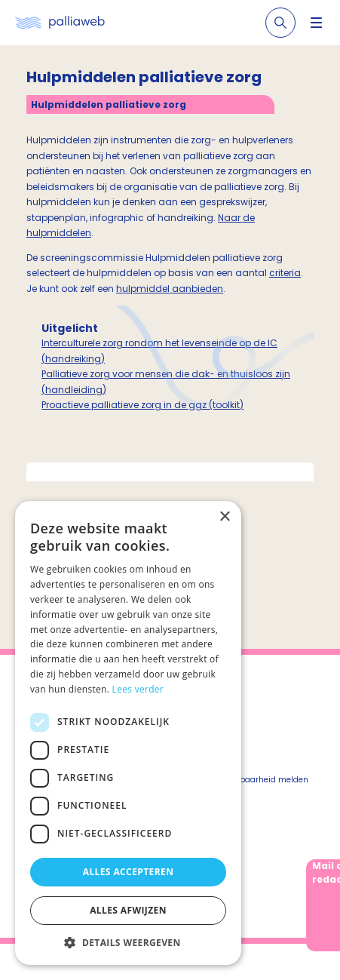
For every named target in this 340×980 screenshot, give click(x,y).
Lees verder (138, 689)
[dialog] (128, 733)
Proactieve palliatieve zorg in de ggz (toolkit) (142, 405)
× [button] (224, 517)
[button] (128, 942)
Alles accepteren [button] (129, 872)
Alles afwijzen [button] (128, 910)
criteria (285, 273)
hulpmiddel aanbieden (170, 289)
